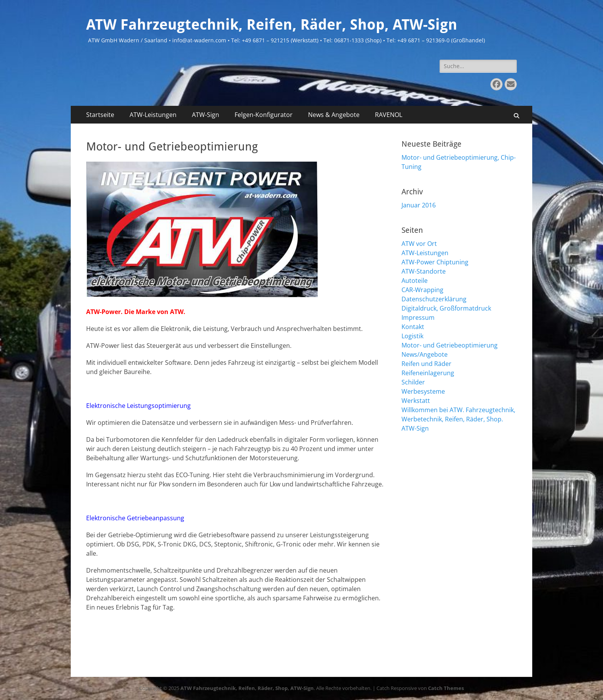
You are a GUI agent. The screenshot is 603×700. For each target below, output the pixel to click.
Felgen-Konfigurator (264, 115)
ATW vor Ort (419, 244)
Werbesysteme (423, 391)
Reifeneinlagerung (428, 373)
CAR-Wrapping (422, 290)
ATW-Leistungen (153, 115)
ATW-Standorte (424, 271)
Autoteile (415, 281)
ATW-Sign (206, 115)
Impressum (418, 317)
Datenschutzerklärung (434, 299)
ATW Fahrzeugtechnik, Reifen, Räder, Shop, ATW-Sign (272, 25)
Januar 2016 (419, 205)
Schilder (413, 382)
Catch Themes (446, 688)
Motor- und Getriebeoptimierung (450, 345)
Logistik (412, 336)
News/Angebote (425, 354)
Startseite (100, 115)
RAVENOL (389, 115)
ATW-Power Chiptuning (435, 262)
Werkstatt (416, 401)
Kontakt (413, 327)
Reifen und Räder (426, 364)
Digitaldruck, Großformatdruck (446, 308)
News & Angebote (334, 115)
